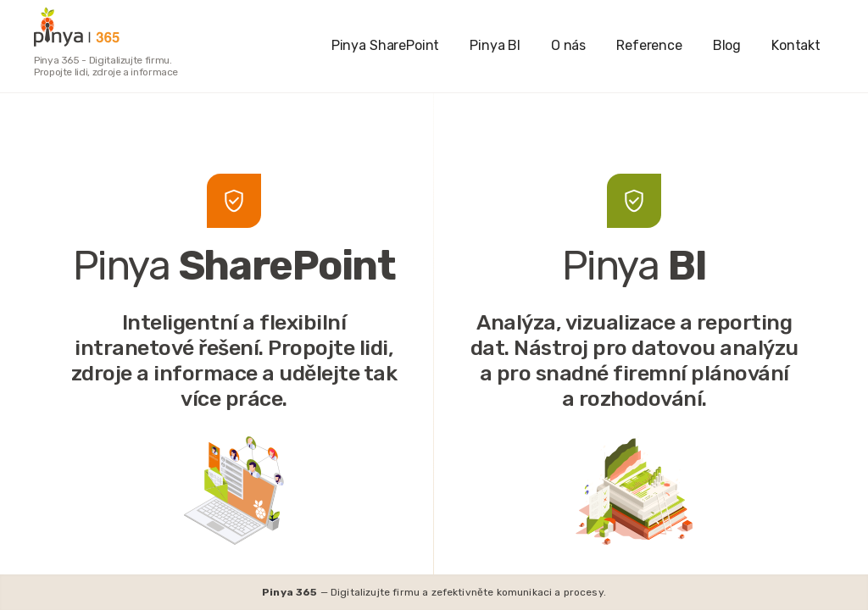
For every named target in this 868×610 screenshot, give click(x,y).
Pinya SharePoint (385, 45)
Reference (649, 45)
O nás (568, 45)
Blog (727, 45)
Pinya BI (495, 45)
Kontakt (796, 45)
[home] (112, 27)
